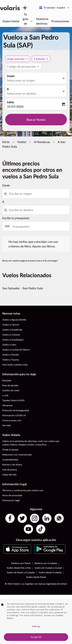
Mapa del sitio (9, 475)
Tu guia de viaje (28, 21)
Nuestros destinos (42, 21)
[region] (36, 622)
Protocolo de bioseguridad (16, 410)
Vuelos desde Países (36, 577)
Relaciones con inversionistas (17, 455)
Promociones (60, 21)
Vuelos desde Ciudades (50, 572)
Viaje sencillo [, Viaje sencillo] (16, 59)
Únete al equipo (10, 450)
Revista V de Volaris (12, 465)
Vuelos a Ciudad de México (16, 350)
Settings (36, 626)
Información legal (11, 500)
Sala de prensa (10, 470)
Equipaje (7, 380)
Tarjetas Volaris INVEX (13, 400)
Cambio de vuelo (11, 390)
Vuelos (22, 142)
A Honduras (42, 142)
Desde (11, 76)
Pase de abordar (10, 385)
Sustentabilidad (10, 460)
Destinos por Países (21, 563)
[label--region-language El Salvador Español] (54, 8)
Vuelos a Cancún (11, 325)
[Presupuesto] (39, 226)
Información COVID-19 (14, 415)
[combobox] (38, 194)
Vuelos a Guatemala (12, 330)
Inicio (6, 142)
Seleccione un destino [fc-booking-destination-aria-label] (22, 93)
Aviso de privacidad (12, 495)
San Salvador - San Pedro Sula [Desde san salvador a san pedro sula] (23, 288)
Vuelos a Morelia (11, 355)
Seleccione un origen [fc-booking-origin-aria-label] (21, 80)
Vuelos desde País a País (19, 568)
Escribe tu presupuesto (16, 218)
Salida (10, 102)
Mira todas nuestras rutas (15, 365)
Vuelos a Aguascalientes (14, 320)
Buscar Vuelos (36, 119)
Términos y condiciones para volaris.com (23, 490)
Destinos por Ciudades (46, 563)
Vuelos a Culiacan (11, 335)
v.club (5, 395)
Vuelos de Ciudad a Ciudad (48, 568)
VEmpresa (7, 405)
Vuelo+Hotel (11, 21)
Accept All (36, 637)
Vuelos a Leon (9, 345)
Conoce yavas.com (12, 420)
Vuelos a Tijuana (11, 360)
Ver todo (7, 425)
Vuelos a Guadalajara (13, 340)
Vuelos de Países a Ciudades (21, 572)
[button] (41, 59)
